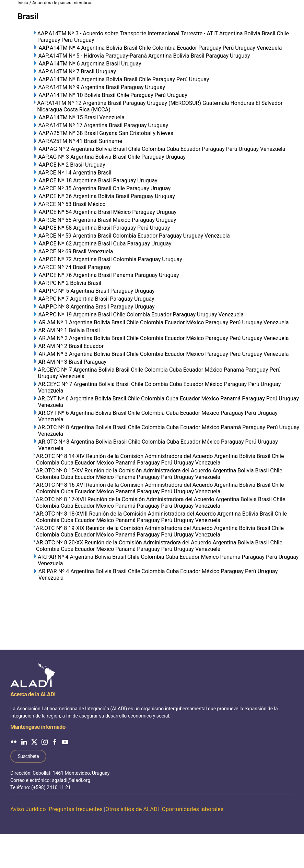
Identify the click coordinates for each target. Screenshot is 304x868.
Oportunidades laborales (192, 809)
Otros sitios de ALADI (132, 809)
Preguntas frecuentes (76, 809)
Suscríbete (28, 756)
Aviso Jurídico (28, 809)
